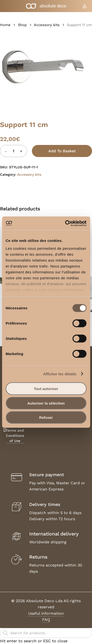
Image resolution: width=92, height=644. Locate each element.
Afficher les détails (60, 374)
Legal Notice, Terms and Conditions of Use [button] (15, 430)
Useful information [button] (46, 613)
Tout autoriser (46, 389)
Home (5, 25)
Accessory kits (47, 25)
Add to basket (62, 151)
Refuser (46, 417)
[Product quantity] (13, 151)
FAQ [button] (46, 620)
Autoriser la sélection (46, 403)
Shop (22, 25)
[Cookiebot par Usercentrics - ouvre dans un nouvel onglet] (66, 223)
